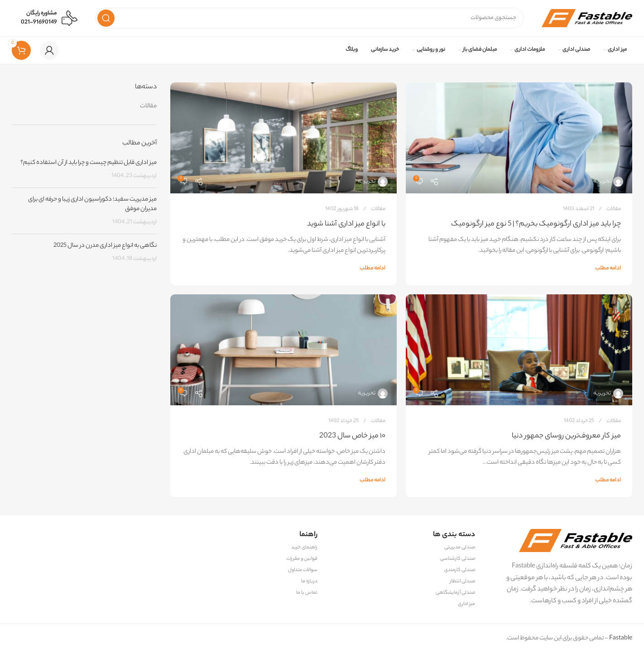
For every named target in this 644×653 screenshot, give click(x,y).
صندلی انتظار (462, 581)
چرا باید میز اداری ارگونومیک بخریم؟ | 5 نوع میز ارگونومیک (536, 224)
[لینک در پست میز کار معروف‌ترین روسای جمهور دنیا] (519, 350)
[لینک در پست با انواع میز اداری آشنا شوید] (284, 138)
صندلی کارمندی (460, 570)
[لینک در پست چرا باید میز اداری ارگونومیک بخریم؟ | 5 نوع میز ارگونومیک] (519, 138)
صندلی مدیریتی (460, 547)
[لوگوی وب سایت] (587, 18)
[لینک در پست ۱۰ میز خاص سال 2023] (284, 350)
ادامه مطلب (608, 269)
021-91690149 (39, 22)
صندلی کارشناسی (458, 559)
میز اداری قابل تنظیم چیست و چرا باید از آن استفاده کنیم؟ (89, 163)
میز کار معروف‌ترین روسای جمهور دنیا (566, 436)
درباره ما (309, 581)
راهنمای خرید (304, 547)
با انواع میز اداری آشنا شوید (346, 224)
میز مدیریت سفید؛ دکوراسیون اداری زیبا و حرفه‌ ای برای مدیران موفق (92, 204)
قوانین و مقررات (302, 559)
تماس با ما (307, 593)
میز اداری (466, 604)
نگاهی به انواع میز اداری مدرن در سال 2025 (105, 246)
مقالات (614, 209)
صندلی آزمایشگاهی (455, 593)
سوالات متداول (303, 570)
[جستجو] (310, 18)
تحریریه (602, 181)
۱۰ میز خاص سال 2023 (352, 436)
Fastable (620, 638)
